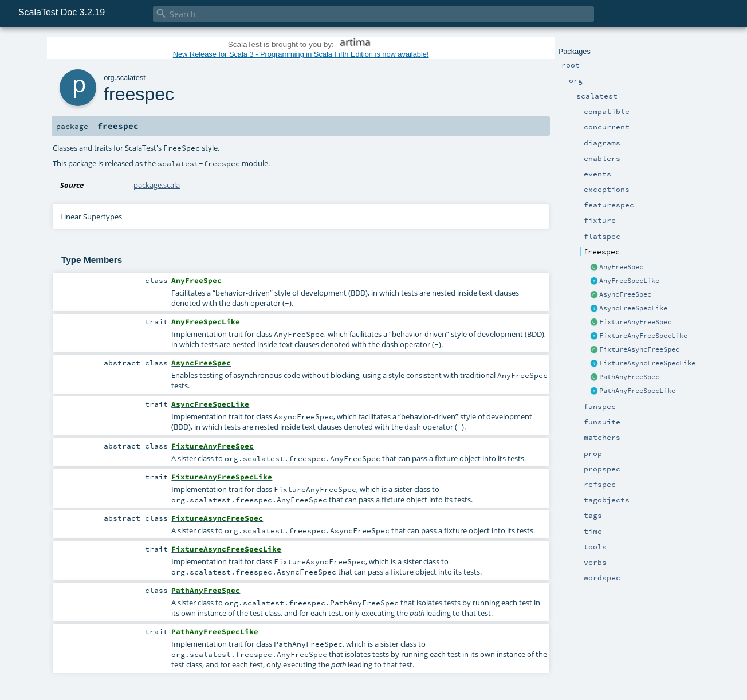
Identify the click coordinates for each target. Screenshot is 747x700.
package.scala (157, 185)
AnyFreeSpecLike (629, 281)
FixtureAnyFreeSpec (635, 322)
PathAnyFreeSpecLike (637, 391)
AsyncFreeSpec (625, 294)
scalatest (131, 78)
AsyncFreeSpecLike (633, 308)
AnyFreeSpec (621, 267)
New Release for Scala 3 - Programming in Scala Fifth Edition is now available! (301, 54)
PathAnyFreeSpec (629, 377)
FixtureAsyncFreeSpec (639, 349)
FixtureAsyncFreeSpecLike (647, 363)
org (109, 78)
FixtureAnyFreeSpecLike (643, 336)
